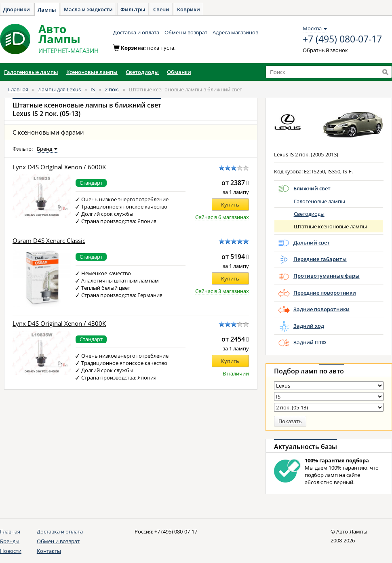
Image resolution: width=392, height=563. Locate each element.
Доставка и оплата (136, 32)
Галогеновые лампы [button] (31, 72)
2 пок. (112, 89)
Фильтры (133, 9)
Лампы (47, 10)
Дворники (17, 9)
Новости (11, 551)
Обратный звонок (325, 50)
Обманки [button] (179, 72)
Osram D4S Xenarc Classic (49, 241)
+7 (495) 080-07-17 (342, 39)
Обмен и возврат (186, 32)
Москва (315, 28)
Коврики (189, 9)
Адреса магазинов (235, 32)
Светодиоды (309, 214)
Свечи (161, 9)
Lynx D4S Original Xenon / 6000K (59, 167)
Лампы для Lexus (59, 89)
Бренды (10, 541)
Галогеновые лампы (319, 201)
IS (93, 89)
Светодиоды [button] (142, 72)
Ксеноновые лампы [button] (92, 72)
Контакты (49, 551)
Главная (18, 89)
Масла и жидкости (88, 9)
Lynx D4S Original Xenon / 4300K (59, 324)
